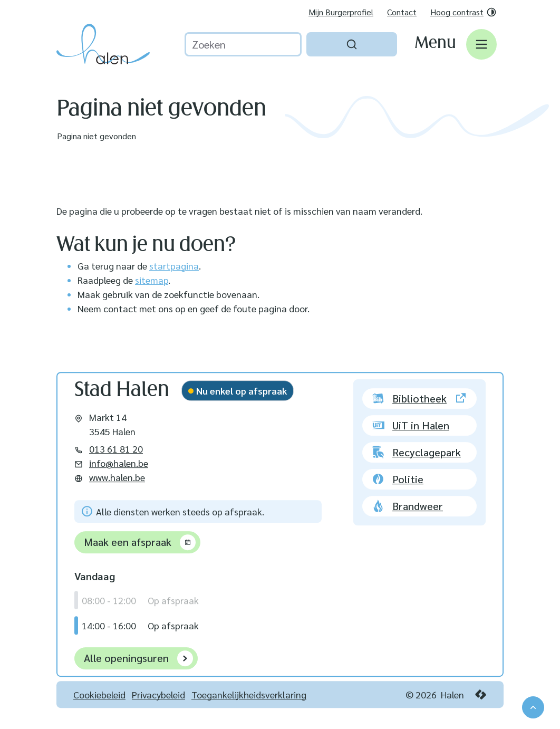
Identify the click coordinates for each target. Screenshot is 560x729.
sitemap (152, 280)
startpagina (174, 266)
